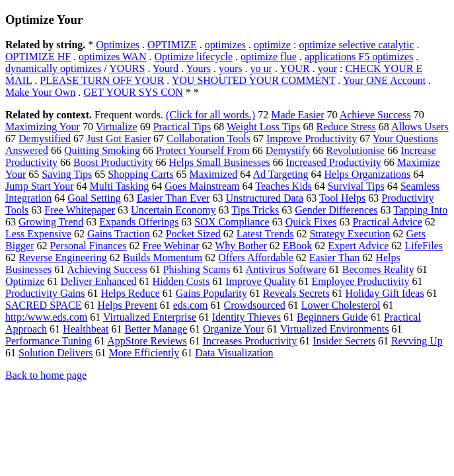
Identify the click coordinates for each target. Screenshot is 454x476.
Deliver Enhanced (99, 281)
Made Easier (297, 115)
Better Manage (156, 329)
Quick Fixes (311, 222)
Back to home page (46, 375)
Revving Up (417, 341)
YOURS (127, 68)
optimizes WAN (112, 57)
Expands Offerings (139, 222)
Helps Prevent (127, 305)
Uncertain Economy (173, 210)
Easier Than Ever (173, 198)
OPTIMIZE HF (38, 57)
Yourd (166, 68)
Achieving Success (107, 269)
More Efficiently (144, 353)
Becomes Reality (378, 269)
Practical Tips (182, 127)
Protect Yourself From (203, 150)
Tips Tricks (255, 210)
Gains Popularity (211, 293)
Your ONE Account (384, 80)
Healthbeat (86, 329)
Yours (198, 68)
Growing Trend (51, 222)
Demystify (288, 150)
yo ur (261, 68)
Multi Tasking (120, 186)
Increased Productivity (333, 162)
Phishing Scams (197, 269)
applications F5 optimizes (359, 57)
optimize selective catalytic (356, 45)
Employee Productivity (360, 281)
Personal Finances (89, 246)
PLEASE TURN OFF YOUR (102, 80)
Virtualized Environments (335, 329)
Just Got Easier (119, 139)
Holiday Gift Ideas (385, 293)
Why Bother (241, 246)
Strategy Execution (350, 234)
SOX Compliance (232, 222)
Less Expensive (38, 234)
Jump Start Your (40, 186)
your (327, 68)
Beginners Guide (332, 317)
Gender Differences (336, 210)
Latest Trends (265, 234)
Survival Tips (356, 186)
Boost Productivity (113, 162)
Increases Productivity (250, 341)
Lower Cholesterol (341, 305)
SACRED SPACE (43, 305)
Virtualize (117, 127)
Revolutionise (355, 150)
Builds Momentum (163, 258)
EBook (297, 246)
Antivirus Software (286, 269)
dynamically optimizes (53, 68)
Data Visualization (234, 353)
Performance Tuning (49, 341)
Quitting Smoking (102, 150)
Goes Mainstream (202, 186)
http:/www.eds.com (46, 317)
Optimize (25, 281)
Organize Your (234, 329)
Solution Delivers (56, 353)
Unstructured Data (264, 198)
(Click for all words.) (210, 115)
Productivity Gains (45, 293)
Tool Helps (342, 198)
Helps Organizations (368, 174)
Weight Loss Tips (264, 127)
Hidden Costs (181, 281)
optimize (272, 45)
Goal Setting (94, 198)
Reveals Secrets (296, 293)
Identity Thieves (246, 317)
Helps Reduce (130, 293)
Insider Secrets (344, 341)
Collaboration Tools (208, 139)
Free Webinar (171, 246)
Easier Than (335, 258)
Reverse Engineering (63, 258)
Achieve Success (375, 115)
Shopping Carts (140, 174)
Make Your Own (40, 92)
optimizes (225, 45)
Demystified (45, 139)
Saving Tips (67, 174)
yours (231, 68)
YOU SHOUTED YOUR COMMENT (254, 80)
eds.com (191, 305)
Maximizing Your (43, 127)
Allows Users (420, 127)
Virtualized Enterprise (150, 317)
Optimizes (118, 45)
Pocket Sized (193, 234)
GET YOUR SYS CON (133, 92)
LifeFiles (424, 246)
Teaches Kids (284, 186)
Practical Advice (387, 222)
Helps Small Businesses (220, 162)
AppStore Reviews (147, 341)
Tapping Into (420, 210)
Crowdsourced (255, 305)
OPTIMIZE (172, 45)
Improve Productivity (312, 139)
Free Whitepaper (80, 210)
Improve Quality (260, 281)
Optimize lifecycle (193, 57)
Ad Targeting (280, 174)
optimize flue (269, 57)
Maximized (213, 174)
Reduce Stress (346, 127)
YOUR (294, 68)
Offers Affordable (256, 258)
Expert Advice (358, 246)
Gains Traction (119, 234)
